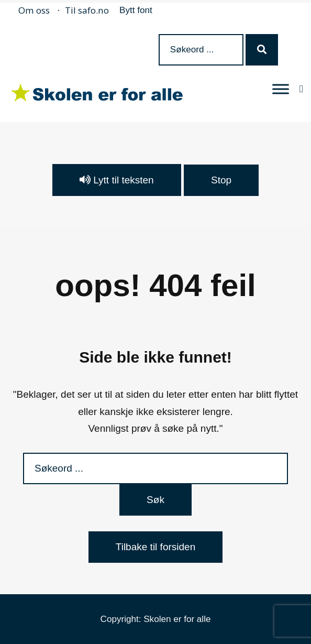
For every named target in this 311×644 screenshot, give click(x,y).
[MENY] (281, 89)
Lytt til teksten (117, 180)
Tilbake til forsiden (155, 547)
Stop (221, 180)
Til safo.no (87, 10)
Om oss (34, 10)
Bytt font (136, 10)
